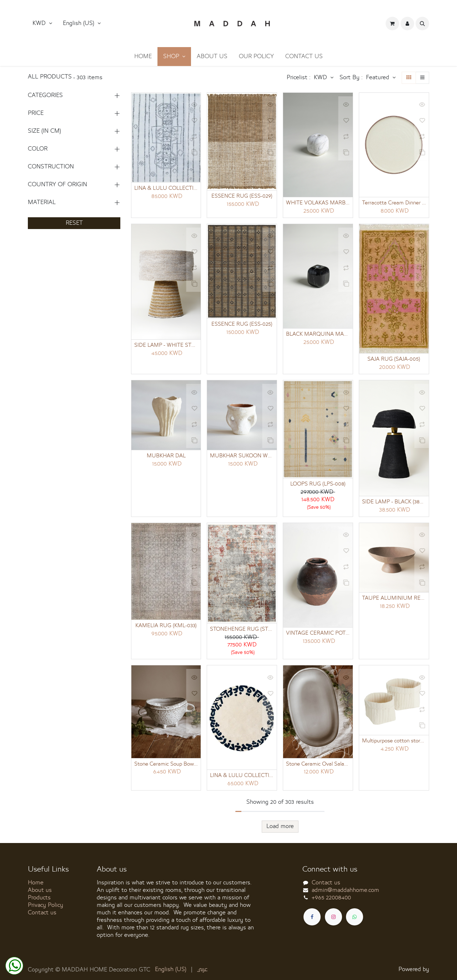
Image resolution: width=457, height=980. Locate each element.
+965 (331, 898)
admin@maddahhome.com (345, 890)
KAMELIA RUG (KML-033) (166, 627)
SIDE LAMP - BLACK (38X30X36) (394, 503)
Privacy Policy (46, 905)
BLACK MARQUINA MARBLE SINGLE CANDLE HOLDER (318, 335)
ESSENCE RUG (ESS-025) (242, 325)
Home (36, 883)
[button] (82, 24)
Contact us (42, 913)
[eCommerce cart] (392, 24)
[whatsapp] (355, 917)
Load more (280, 828)
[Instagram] (333, 917)
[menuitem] (143, 57)
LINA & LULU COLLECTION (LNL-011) (166, 188)
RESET (74, 223)
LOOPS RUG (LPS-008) (318, 485)
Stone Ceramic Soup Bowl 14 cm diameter (166, 766)
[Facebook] (312, 917)
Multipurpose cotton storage (394, 742)
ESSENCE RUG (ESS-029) (242, 196)
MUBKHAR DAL (166, 457)
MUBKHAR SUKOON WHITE (242, 457)
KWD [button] (40, 23)
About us (40, 890)
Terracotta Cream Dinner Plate (394, 203)
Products (39, 898)
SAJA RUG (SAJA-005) (394, 360)
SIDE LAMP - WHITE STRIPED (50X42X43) (166, 346)
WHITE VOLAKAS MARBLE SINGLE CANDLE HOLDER (318, 203)
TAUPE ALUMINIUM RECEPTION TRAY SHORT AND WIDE (394, 599)
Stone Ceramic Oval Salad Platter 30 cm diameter (318, 766)
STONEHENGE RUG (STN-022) (242, 630)
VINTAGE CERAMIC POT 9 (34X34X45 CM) (318, 634)
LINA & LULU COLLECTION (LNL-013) (242, 777)
